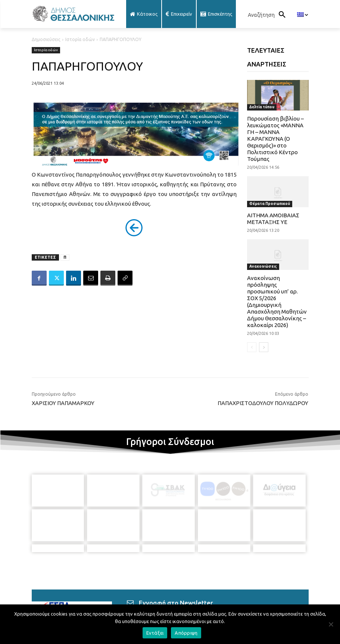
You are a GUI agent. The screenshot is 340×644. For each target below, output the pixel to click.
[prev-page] (252, 347)
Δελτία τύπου (262, 107)
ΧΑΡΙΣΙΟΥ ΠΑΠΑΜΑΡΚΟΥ (63, 403)
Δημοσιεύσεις (46, 39)
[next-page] (264, 347)
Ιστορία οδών (80, 39)
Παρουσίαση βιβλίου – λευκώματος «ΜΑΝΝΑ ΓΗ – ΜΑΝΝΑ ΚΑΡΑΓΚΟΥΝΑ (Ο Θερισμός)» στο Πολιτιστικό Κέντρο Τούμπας (275, 139)
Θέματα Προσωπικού (270, 204)
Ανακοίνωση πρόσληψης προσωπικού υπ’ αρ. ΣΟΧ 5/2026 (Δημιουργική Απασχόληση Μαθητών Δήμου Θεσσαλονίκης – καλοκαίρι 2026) (277, 301)
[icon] (230, 602)
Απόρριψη (186, 633)
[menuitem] (302, 15)
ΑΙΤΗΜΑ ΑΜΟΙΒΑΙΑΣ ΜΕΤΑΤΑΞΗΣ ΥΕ (273, 219)
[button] (269, 15)
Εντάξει (155, 633)
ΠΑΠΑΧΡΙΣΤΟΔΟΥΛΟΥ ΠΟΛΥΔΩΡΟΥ (263, 403)
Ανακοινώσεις (263, 266)
